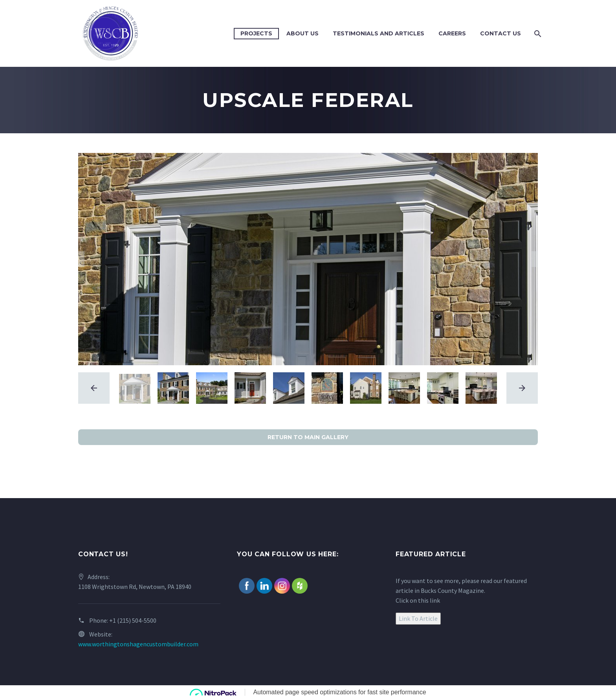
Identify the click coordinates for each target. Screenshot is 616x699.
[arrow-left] (94, 388)
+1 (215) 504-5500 (133, 620)
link (435, 600)
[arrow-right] (522, 388)
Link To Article (418, 618)
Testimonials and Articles (379, 33)
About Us (302, 33)
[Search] (537, 34)
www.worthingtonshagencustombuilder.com (138, 644)
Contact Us (500, 33)
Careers (452, 33)
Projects (256, 33)
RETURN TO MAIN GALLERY (308, 437)
